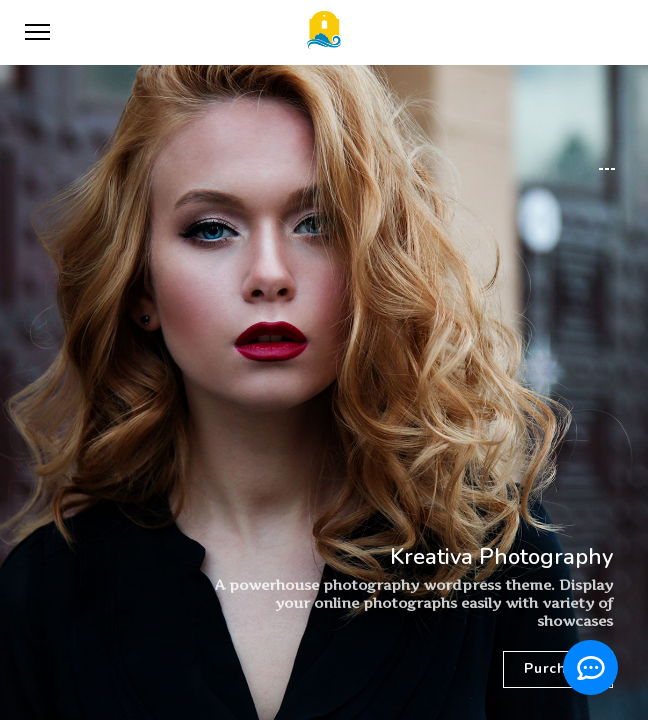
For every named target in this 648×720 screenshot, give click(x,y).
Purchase (558, 668)
